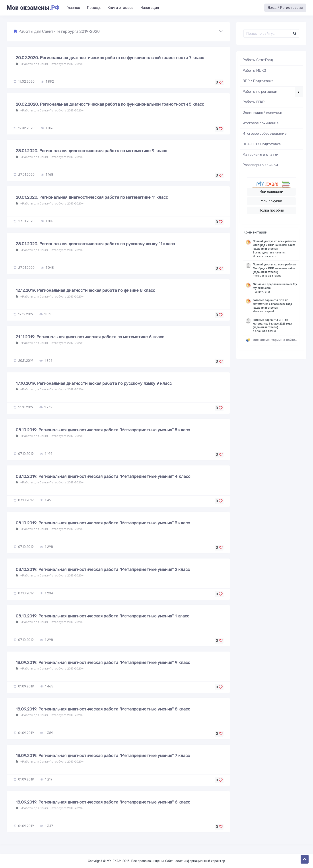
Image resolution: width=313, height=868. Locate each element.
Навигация (150, 8)
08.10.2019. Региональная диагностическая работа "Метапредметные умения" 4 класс (103, 476)
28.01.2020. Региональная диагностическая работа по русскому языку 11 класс (95, 244)
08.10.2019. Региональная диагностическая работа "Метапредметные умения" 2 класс (103, 569)
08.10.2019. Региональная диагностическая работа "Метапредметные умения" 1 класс (102, 616)
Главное (73, 8)
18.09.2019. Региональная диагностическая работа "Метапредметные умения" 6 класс (103, 802)
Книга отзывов (121, 8)
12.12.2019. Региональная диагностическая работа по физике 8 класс (85, 290)
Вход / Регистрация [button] (285, 8)
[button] (118, 32)
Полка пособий (271, 210)
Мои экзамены (33, 8)
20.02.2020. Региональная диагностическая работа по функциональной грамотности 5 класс (110, 104)
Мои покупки (271, 201)
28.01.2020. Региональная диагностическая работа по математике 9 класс (91, 151)
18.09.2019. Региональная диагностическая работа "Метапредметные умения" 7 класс (103, 756)
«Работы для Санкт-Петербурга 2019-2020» (52, 64)
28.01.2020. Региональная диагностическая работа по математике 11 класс (92, 197)
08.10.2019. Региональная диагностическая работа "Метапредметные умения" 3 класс (103, 523)
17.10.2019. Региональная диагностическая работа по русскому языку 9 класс (94, 383)
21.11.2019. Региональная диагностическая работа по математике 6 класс (90, 337)
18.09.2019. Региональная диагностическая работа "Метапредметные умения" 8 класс (103, 709)
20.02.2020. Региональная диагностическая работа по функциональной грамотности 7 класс (110, 58)
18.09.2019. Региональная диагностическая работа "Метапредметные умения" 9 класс (103, 663)
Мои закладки (271, 192)
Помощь (94, 8)
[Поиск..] (267, 33)
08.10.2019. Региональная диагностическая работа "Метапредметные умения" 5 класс (103, 430)
